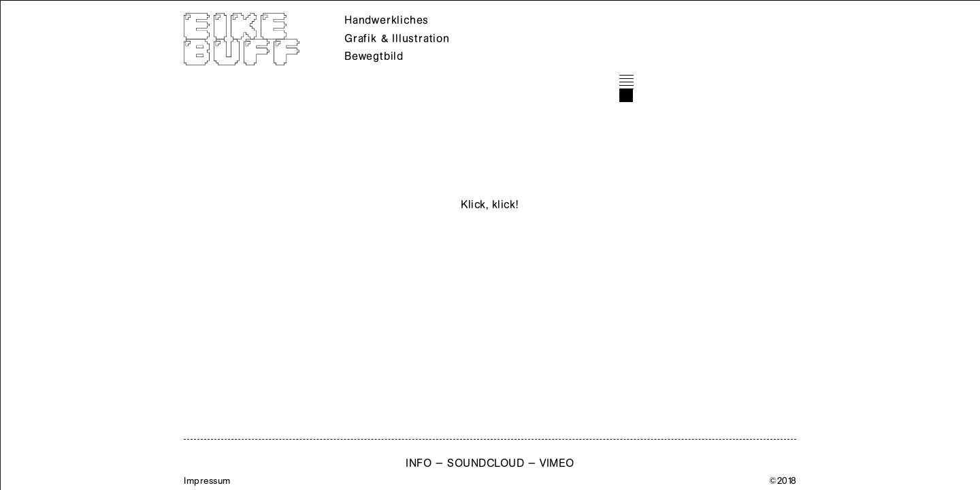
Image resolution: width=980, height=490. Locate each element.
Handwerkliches (387, 20)
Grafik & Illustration (397, 38)
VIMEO (557, 463)
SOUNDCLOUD (486, 463)
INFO (419, 463)
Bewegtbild (374, 56)
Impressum (207, 481)
